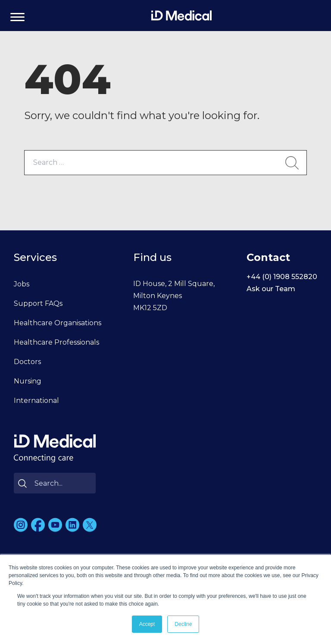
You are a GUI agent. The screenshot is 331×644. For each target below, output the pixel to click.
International (36, 401)
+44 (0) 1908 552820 (282, 277)
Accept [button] (147, 624)
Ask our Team (271, 289)
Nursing (28, 381)
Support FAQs (38, 303)
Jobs (22, 284)
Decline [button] (183, 624)
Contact (268, 257)
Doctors (27, 362)
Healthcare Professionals (56, 342)
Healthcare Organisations (58, 323)
